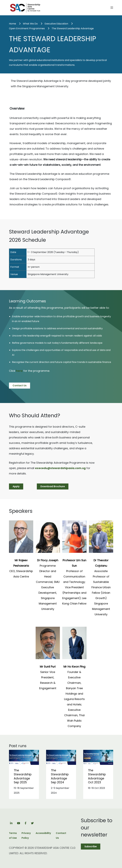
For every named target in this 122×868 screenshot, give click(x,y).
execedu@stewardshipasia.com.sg (60, 468)
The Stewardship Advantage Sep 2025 (23, 776)
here (19, 371)
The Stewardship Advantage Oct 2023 (97, 776)
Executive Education (56, 24)
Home (12, 24)
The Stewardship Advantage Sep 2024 (60, 776)
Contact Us (20, 386)
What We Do (30, 24)
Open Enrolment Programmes (27, 28)
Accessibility (43, 833)
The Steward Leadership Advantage (73, 28)
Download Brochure (53, 486)
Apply (16, 486)
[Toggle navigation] (112, 8)
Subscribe (91, 846)
